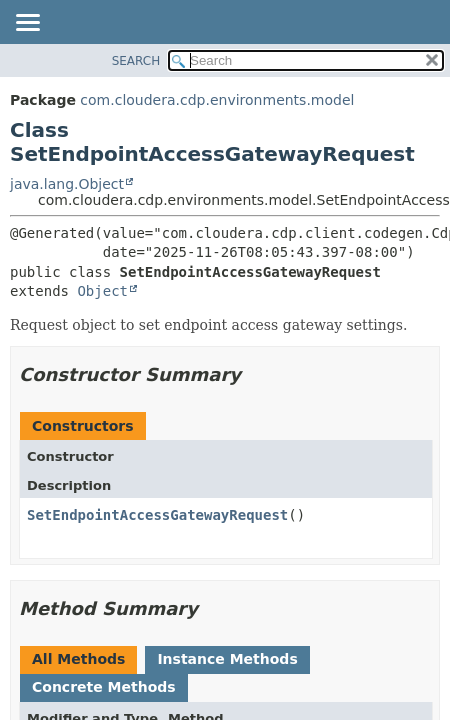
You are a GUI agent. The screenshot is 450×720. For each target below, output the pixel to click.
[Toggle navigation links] (27, 24)
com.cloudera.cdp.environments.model (217, 100)
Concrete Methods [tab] (104, 687)
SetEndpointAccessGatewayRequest (157, 515)
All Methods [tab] (78, 659)
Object (102, 291)
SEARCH (136, 61)
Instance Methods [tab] (227, 659)
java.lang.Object (67, 184)
